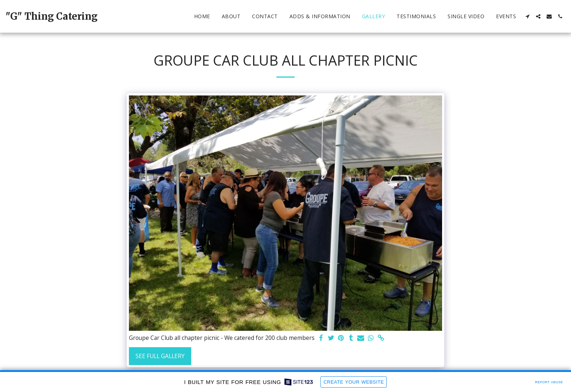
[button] (527, 16)
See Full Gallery (160, 356)
